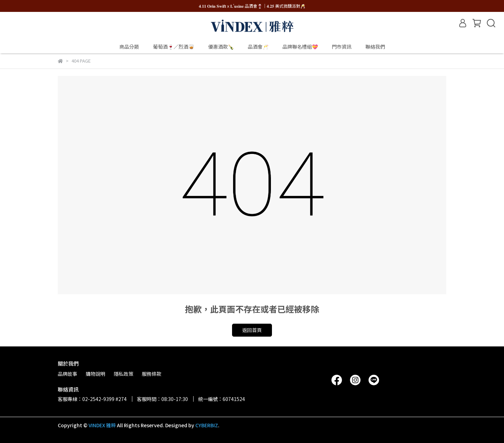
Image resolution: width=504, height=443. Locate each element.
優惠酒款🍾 (221, 47)
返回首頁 (252, 330)
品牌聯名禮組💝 (300, 47)
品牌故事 (68, 374)
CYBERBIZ (207, 425)
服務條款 (152, 374)
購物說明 (96, 374)
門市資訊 (342, 47)
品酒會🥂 (258, 47)
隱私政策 (124, 374)
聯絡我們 (375, 47)
